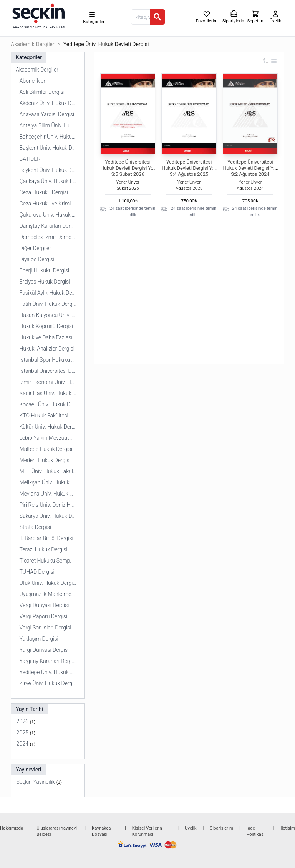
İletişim (288, 828)
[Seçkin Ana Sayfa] (38, 15)
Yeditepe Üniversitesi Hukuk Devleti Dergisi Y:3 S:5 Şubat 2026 (128, 168)
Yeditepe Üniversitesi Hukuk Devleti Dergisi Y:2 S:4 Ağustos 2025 (189, 168)
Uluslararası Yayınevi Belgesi (57, 831)
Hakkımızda (12, 828)
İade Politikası (256, 831)
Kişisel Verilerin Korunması (147, 831)
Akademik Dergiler (32, 44)
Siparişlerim (221, 828)
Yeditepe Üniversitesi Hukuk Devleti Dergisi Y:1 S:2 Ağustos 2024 (250, 168)
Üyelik (191, 828)
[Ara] (157, 17)
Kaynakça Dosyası (101, 831)
